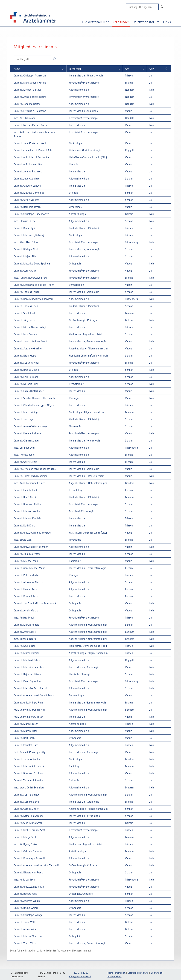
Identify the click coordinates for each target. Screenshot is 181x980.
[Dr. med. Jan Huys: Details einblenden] (23, 419)
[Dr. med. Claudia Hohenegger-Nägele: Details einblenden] (34, 405)
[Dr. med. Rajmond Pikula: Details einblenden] (27, 674)
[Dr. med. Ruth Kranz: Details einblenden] (24, 525)
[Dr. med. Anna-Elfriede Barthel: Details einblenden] (30, 97)
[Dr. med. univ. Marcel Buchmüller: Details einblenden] (31, 157)
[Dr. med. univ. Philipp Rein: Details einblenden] (28, 702)
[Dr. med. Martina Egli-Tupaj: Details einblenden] (28, 235)
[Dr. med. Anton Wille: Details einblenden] (24, 929)
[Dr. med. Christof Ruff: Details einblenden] (25, 745)
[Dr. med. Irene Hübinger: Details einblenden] (26, 412)
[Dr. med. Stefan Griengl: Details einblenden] (26, 363)
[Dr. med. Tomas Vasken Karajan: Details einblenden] (30, 476)
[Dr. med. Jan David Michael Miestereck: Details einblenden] (34, 603)
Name (17, 69)
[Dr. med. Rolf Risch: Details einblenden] (24, 738)
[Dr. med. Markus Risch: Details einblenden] (25, 724)
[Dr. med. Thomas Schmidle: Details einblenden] (28, 780)
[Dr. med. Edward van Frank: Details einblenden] (28, 872)
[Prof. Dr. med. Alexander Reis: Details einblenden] (29, 710)
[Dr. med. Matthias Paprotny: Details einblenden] (28, 667)
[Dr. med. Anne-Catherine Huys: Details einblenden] (30, 426)
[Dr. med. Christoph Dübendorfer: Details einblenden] (31, 214)
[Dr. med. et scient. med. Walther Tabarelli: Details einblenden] (36, 865)
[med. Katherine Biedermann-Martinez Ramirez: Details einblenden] (38, 134)
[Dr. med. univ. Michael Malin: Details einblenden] (29, 568)
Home (110, 973)
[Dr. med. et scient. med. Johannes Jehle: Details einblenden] (35, 469)
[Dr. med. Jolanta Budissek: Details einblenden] (27, 171)
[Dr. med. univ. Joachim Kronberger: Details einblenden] (32, 532)
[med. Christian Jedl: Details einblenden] (24, 448)
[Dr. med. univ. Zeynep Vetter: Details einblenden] (29, 887)
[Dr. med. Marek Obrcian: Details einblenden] (26, 653)
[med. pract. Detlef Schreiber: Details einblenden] (28, 787)
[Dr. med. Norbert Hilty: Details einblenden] (25, 384)
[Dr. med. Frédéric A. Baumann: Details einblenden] (29, 111)
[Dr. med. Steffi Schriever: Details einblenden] (26, 794)
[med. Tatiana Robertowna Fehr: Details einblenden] (30, 278)
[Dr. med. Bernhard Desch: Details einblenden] (27, 207)
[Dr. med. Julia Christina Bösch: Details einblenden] (30, 143)
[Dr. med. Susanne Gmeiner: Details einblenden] (27, 348)
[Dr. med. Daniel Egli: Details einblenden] (24, 228)
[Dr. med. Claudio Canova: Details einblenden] (27, 186)
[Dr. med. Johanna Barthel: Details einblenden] (27, 104)
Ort (127, 69)
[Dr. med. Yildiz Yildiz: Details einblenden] (24, 943)
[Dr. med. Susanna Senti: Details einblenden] (26, 802)
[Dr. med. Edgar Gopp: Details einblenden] (24, 355)
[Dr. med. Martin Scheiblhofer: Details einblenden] (29, 766)
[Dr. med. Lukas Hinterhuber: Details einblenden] (28, 391)
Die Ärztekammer (96, 22)
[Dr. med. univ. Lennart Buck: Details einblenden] (28, 164)
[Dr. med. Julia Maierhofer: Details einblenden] (27, 554)
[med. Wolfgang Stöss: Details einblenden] (25, 844)
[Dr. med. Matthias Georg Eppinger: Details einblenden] (32, 263)
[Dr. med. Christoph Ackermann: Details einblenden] (30, 75)
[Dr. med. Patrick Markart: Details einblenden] (26, 575)
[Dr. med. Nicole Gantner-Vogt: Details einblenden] (29, 327)
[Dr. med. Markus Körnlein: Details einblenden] (27, 518)
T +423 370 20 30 (80, 973)
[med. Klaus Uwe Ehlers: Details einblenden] (25, 242)
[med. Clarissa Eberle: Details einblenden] (24, 221)
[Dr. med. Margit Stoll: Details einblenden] (25, 837)
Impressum (120, 973)
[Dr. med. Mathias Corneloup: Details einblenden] (28, 193)
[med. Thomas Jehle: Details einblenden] (24, 455)
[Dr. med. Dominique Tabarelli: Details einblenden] (29, 858)
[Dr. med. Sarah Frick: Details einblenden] (24, 313)
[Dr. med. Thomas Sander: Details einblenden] (26, 759)
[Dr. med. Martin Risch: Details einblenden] (25, 731)
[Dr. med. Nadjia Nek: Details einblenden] (24, 646)
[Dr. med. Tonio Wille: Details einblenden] (24, 922)
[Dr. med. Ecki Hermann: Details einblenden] (26, 377)
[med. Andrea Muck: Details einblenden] (23, 617)
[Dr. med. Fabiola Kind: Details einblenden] (25, 490)
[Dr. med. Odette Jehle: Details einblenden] (25, 462)
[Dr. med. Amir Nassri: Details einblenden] (24, 632)
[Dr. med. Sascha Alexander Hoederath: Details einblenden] (34, 398)
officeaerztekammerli (80, 976)
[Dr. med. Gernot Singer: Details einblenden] (26, 809)
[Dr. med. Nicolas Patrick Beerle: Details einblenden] (30, 125)
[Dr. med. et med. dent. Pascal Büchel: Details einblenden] (33, 150)
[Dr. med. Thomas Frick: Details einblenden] (25, 306)
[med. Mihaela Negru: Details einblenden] (24, 639)
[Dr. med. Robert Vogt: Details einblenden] (25, 894)
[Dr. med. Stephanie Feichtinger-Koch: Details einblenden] (33, 285)
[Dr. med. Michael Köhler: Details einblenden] (26, 511)
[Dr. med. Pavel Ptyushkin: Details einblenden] (27, 681)
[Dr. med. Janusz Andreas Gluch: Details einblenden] (30, 341)
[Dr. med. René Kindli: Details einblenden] (24, 497)
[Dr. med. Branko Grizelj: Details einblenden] (26, 370)
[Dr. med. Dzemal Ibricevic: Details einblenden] (27, 433)
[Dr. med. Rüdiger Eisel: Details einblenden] (25, 249)
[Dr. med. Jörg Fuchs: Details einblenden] (24, 320)
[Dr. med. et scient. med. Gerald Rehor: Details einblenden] (33, 695)
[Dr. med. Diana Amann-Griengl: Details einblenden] (30, 82)
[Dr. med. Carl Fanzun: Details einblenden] (24, 270)
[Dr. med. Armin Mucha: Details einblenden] (25, 610)
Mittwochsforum (146, 22)
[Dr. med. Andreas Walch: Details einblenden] (26, 901)
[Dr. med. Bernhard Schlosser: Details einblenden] (29, 773)
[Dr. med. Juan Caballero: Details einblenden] (26, 178)
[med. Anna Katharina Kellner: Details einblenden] (29, 483)
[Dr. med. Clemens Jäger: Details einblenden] (26, 440)
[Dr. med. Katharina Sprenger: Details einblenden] (28, 816)
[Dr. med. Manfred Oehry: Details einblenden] (26, 660)
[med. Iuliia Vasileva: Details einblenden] (24, 879)
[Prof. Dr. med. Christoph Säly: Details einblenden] (29, 752)
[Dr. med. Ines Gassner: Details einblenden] (25, 334)
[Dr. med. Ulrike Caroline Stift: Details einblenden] (29, 830)
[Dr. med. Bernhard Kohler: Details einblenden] (27, 504)
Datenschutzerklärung (138, 973)
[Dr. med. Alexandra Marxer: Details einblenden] (28, 582)
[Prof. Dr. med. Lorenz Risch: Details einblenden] (28, 717)
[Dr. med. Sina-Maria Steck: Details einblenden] (27, 823)
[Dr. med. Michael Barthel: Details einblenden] (27, 90)
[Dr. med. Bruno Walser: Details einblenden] (25, 908)
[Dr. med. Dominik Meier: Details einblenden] (26, 596)
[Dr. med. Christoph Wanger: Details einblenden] (28, 915)
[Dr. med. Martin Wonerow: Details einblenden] (27, 936)
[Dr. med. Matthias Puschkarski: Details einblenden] (30, 688)
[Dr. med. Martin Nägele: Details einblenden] (26, 625)
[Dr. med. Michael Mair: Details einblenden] (25, 561)
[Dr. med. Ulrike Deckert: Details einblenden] (26, 200)
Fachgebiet (75, 69)
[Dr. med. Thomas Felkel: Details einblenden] (26, 292)
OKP (152, 69)
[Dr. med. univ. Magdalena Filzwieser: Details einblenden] (33, 299)
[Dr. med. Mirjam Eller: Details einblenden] (25, 256)
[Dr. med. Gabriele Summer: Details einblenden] (27, 851)
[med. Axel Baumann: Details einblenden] (24, 118)
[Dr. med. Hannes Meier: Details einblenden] (26, 589)
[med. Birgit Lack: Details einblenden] (22, 540)
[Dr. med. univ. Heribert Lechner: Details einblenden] (30, 547)
